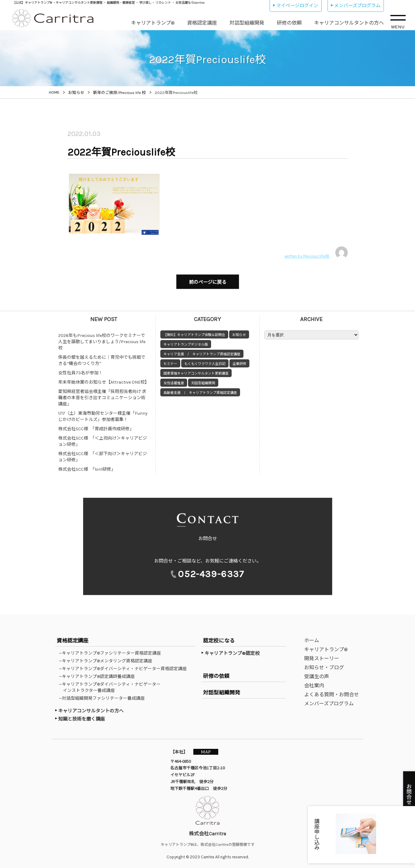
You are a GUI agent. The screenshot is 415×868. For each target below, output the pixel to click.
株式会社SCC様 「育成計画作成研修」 (96, 428)
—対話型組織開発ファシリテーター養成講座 (104, 697)
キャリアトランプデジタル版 (186, 344)
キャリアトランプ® (153, 23)
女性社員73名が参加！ (80, 372)
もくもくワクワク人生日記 (205, 363)
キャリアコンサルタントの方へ (349, 23)
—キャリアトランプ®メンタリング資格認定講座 (108, 660)
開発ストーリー (322, 658)
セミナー (170, 363)
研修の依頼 (289, 23)
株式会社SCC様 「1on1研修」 (87, 468)
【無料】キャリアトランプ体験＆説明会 (194, 334)
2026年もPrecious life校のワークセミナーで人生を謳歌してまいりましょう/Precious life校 (102, 341)
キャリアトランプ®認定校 (232, 652)
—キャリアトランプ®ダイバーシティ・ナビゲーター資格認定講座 (125, 668)
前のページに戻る (208, 282)
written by (316, 253)
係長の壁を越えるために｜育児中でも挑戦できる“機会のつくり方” (102, 359)
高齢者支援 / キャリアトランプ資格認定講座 (200, 392)
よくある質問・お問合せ (332, 694)
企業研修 (239, 363)
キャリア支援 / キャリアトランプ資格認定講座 (202, 353)
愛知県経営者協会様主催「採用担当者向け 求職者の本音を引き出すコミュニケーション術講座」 (102, 397)
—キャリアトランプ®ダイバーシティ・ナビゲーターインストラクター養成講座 (112, 686)
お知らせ (239, 334)
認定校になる (219, 640)
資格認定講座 (202, 23)
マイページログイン (297, 6)
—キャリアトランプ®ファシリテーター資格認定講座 (112, 652)
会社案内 (314, 685)
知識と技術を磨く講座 (82, 718)
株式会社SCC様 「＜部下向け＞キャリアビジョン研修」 (103, 456)
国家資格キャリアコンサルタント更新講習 (196, 373)
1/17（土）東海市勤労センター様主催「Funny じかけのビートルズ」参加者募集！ (105, 415)
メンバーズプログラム (357, 6)
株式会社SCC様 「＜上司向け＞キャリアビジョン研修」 (103, 440)
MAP (207, 751)
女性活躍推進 (174, 382)
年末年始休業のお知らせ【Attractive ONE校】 (104, 381)
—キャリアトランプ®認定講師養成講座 (99, 675)
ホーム (312, 639)
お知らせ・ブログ (324, 667)
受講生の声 (317, 676)
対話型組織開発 (247, 23)
